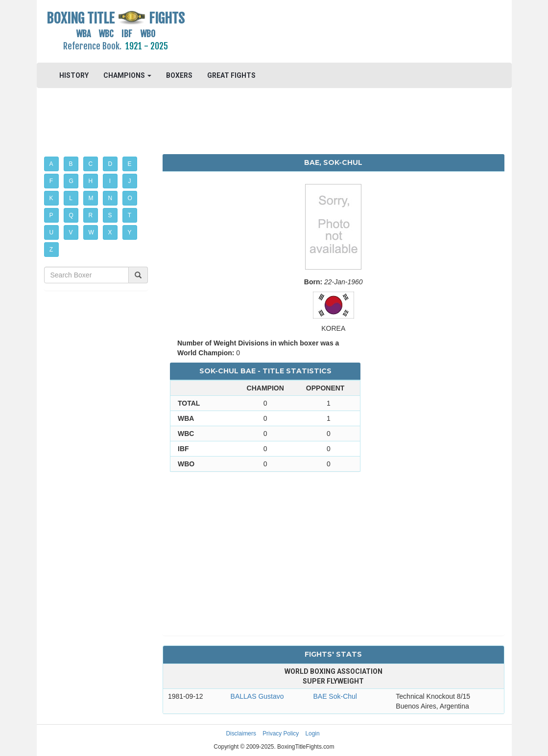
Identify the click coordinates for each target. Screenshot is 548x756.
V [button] (71, 232)
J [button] (130, 181)
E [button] (130, 164)
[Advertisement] (334, 32)
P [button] (51, 215)
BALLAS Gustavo (257, 696)
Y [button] (130, 232)
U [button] (52, 232)
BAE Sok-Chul (335, 696)
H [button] (91, 181)
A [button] (51, 164)
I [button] (110, 181)
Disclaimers (241, 733)
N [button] (110, 198)
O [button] (130, 198)
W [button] (91, 232)
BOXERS (179, 75)
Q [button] (71, 215)
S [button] (110, 215)
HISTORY (74, 75)
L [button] (71, 198)
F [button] (51, 181)
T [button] (130, 215)
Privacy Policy (281, 733)
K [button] (51, 198)
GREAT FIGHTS (231, 75)
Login (313, 733)
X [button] (110, 232)
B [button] (71, 164)
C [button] (91, 164)
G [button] (71, 181)
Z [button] (51, 250)
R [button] (91, 215)
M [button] (91, 198)
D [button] (110, 164)
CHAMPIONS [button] (127, 75)
